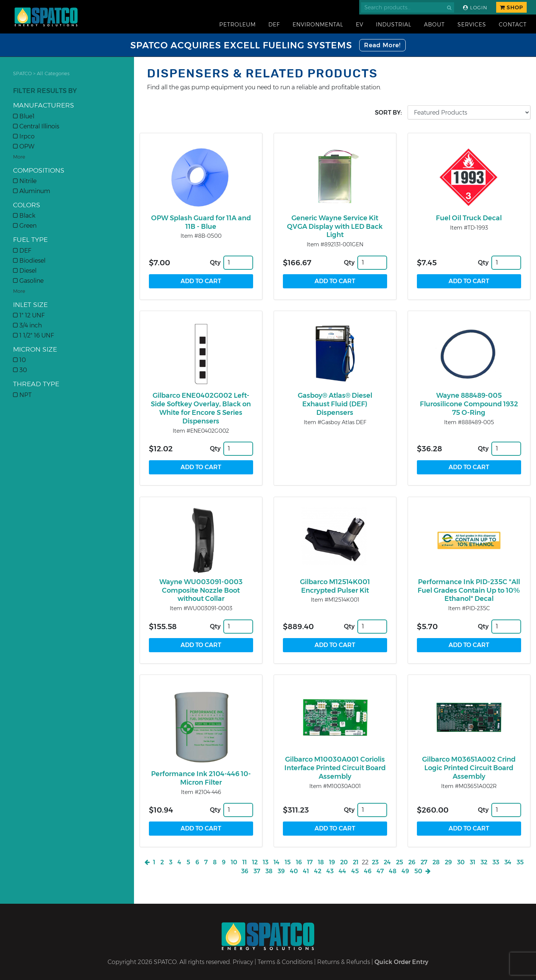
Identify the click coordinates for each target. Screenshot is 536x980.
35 (520, 862)
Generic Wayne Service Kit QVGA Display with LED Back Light (335, 227)
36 (245, 871)
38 (269, 871)
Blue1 (24, 116)
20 (344, 862)
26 (412, 862)
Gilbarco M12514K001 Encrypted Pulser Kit (335, 586)
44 (342, 871)
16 (299, 862)
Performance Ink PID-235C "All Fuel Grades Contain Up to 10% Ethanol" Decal (469, 590)
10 (19, 360)
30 (20, 370)
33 (496, 862)
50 (418, 871)
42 (318, 871)
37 (257, 871)
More (19, 157)
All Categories (53, 73)
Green (25, 226)
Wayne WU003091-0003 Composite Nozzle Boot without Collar (201, 590)
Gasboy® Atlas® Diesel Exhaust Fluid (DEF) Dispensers (335, 404)
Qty (215, 262)
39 (281, 871)
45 (355, 871)
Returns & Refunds (344, 962)
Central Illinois (36, 126)
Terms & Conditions (285, 962)
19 (332, 862)
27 (424, 862)
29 (448, 862)
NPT (22, 395)
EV (360, 25)
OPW (24, 146)
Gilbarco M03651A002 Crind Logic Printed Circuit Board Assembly (469, 768)
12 (255, 862)
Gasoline (28, 281)
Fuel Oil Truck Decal (469, 218)
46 (368, 871)
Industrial (394, 25)
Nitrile (25, 181)
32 (484, 862)
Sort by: (388, 113)
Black (24, 216)
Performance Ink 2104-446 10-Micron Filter (201, 778)
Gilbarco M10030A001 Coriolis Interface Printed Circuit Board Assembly (335, 768)
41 (306, 871)
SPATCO (22, 73)
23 (375, 862)
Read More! (382, 45)
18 (321, 862)
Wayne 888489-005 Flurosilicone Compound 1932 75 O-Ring (469, 404)
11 (245, 862)
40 (294, 871)
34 (508, 862)
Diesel (25, 271)
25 (400, 862)
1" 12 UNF (29, 315)
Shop (511, 7)
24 (387, 862)
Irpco (24, 136)
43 (330, 871)
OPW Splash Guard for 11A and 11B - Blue (201, 222)
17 (310, 862)
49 (405, 871)
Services (472, 25)
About (434, 25)
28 (436, 862)
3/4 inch (28, 325)
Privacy (243, 962)
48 (393, 871)
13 (266, 862)
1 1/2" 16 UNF (33, 335)
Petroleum (237, 25)
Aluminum (32, 191)
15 (288, 862)
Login (475, 8)
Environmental (318, 25)
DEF (274, 25)
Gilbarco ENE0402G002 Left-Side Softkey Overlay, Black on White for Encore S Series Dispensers (201, 408)
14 (277, 862)
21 (356, 862)
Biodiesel (29, 261)
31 (473, 862)
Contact (513, 25)
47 (380, 871)
